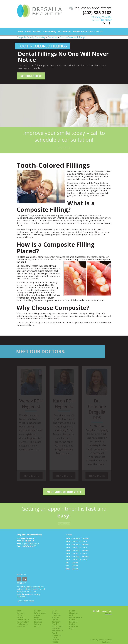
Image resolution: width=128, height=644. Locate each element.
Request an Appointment (91, 8)
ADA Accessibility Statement (28, 592)
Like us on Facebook (109, 23)
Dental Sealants (73, 618)
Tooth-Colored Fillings (73, 37)
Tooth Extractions (57, 622)
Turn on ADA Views (25, 598)
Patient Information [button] (83, 31)
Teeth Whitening (57, 631)
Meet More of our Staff (64, 490)
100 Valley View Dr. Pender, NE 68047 (26, 536)
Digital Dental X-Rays (74, 623)
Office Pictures (21, 613)
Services (37, 31)
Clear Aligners (56, 609)
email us (35, 586)
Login (108, 610)
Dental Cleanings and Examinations (75, 611)
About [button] (28, 31)
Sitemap (38, 619)
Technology (22, 621)
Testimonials (64, 31)
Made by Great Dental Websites (101, 638)
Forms (37, 612)
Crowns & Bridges (56, 613)
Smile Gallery (50, 31)
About (19, 608)
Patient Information (40, 609)
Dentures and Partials (57, 627)
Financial (21, 623)
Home (20, 31)
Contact (99, 31)
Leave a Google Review (104, 23)
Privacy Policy (38, 622)
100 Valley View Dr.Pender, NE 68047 (101, 19)
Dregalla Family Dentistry (31, 37)
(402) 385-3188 (97, 12)
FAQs (36, 614)
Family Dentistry (56, 618)
